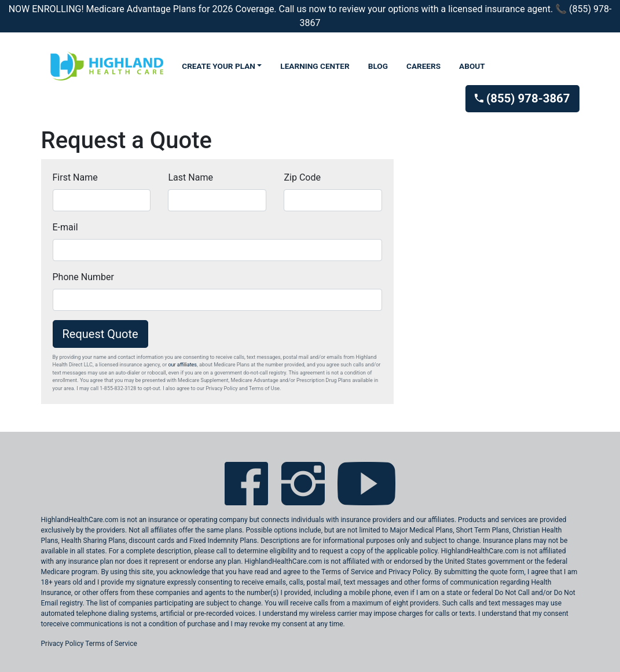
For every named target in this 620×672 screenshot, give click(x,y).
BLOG (378, 66)
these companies (163, 593)
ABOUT (472, 66)
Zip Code (302, 177)
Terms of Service (111, 644)
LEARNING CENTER (315, 66)
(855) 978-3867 (522, 98)
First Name (75, 177)
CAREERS (423, 66)
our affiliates (182, 365)
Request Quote (100, 334)
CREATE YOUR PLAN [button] (219, 66)
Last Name (190, 177)
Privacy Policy (63, 644)
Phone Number (83, 277)
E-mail (65, 227)
